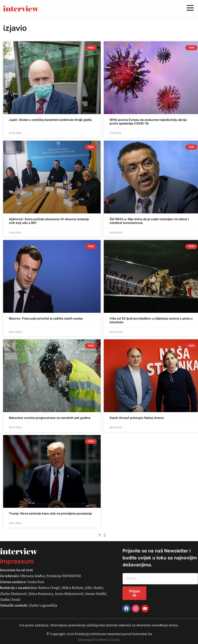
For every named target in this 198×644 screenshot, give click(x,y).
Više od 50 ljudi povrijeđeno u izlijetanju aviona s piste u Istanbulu (151, 320)
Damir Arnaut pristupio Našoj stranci (137, 418)
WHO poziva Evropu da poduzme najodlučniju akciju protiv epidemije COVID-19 (148, 122)
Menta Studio (110, 640)
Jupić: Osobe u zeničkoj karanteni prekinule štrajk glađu (50, 120)
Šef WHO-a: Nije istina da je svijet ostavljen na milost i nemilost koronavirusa (149, 221)
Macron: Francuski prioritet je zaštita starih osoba (46, 318)
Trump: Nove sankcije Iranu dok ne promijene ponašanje (50, 513)
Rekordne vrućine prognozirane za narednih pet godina (50, 418)
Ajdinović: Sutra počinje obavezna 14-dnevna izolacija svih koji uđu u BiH (49, 221)
